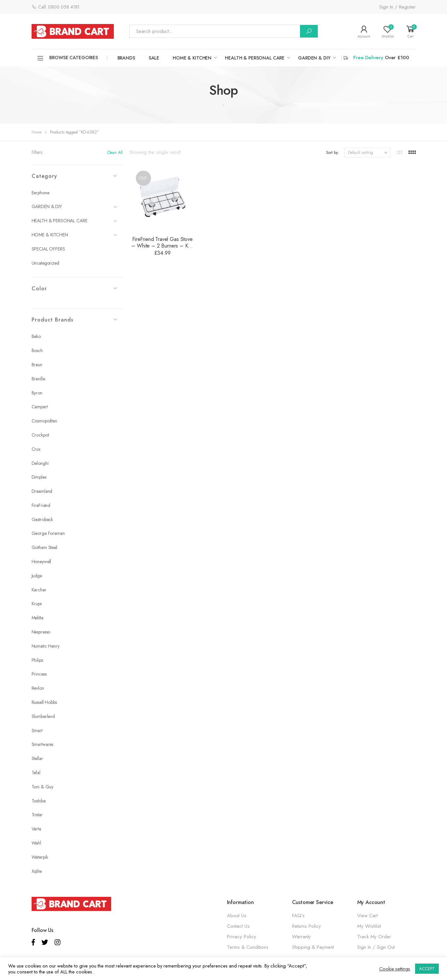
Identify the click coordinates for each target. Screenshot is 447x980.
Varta (36, 829)
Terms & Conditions (248, 947)
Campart (40, 407)
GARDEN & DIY (314, 58)
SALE (154, 58)
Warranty (301, 937)
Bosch (37, 350)
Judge (37, 576)
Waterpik (40, 857)
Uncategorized (45, 263)
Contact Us (238, 926)
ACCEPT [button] (427, 969)
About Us (237, 916)
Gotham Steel (44, 547)
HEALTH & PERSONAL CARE (255, 58)
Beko (36, 336)
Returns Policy (307, 926)
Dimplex (39, 477)
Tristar (37, 815)
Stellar (37, 758)
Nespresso (41, 632)
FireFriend (41, 505)
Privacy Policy (242, 937)
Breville (38, 379)
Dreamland (42, 491)
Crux (36, 449)
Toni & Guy (43, 787)
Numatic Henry (46, 646)
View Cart (367, 916)
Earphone (40, 193)
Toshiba (39, 801)
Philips (37, 660)
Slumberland (43, 716)
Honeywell (41, 562)
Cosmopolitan (44, 421)
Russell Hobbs (44, 702)
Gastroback (42, 519)
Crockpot (40, 435)
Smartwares (43, 744)
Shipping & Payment (313, 947)
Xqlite (37, 871)
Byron (37, 393)
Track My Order (374, 937)
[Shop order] (367, 153)
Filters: (37, 152)
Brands (126, 58)
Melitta (37, 618)
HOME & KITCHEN (192, 58)
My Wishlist (369, 926)
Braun (37, 365)
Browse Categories (67, 58)
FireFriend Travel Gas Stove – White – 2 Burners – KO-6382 (162, 246)
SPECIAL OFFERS (48, 249)
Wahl (36, 843)
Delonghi (40, 463)
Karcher (39, 590)
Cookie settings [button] (395, 969)
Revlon (38, 688)
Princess (39, 674)
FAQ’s (298, 916)
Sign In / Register (397, 7)
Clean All (115, 153)
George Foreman (48, 533)
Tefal (36, 773)
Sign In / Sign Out (376, 947)
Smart (37, 730)
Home (37, 132)
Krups (37, 604)
